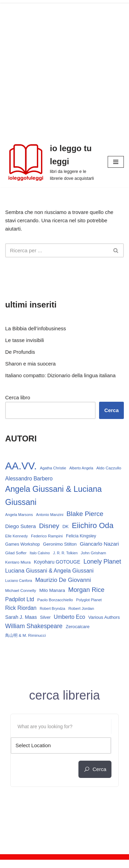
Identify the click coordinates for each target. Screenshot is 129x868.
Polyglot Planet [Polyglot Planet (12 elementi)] (89, 600)
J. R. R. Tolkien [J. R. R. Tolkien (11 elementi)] (65, 553)
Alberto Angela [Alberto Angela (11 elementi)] (81, 468)
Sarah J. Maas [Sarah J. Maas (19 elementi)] (21, 617)
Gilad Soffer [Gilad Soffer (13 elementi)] (16, 553)
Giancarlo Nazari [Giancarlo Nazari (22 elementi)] (99, 544)
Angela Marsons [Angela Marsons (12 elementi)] (19, 515)
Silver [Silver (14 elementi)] (45, 617)
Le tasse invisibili (25, 340)
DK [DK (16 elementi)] (65, 526)
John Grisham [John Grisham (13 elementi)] (94, 553)
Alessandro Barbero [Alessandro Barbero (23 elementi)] (29, 479)
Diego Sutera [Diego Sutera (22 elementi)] (20, 526)
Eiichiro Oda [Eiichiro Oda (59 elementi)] (93, 525)
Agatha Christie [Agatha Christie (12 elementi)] (53, 468)
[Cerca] (57, 250)
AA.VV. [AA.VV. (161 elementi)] (21, 466)
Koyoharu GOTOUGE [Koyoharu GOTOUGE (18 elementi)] (57, 562)
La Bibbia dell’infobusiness (36, 328)
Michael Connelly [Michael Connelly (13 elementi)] (21, 591)
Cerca (111, 410)
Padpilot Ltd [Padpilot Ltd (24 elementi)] (20, 599)
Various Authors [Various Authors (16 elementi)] (104, 617)
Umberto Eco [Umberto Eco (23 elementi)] (69, 617)
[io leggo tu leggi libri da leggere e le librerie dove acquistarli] (51, 162)
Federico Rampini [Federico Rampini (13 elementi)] (47, 536)
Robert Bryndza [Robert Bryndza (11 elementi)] (52, 608)
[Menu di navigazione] (116, 162)
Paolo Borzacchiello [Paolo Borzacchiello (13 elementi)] (55, 600)
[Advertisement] (64, 68)
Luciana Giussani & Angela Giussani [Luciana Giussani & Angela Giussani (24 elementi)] (49, 571)
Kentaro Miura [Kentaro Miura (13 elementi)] (18, 562)
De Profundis (20, 352)
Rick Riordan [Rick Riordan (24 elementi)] (21, 608)
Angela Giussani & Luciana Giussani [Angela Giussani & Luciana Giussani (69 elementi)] (53, 495)
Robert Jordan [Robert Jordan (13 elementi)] (81, 608)
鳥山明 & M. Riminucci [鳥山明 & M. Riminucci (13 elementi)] (25, 635)
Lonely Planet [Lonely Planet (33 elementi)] (102, 562)
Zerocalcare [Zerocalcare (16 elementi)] (78, 627)
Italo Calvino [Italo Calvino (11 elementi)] (40, 553)
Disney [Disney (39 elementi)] (49, 526)
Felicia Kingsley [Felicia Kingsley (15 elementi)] (81, 536)
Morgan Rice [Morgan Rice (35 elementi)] (86, 590)
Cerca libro (18, 397)
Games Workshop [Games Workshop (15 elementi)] (23, 544)
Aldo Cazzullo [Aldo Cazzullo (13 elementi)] (109, 468)
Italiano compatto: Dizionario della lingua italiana (60, 375)
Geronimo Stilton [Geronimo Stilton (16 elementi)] (60, 544)
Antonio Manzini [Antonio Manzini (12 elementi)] (50, 515)
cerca (95, 769)
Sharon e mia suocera (30, 364)
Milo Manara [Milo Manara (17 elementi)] (52, 590)
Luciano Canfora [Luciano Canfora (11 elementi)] (19, 581)
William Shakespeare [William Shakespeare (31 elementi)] (34, 626)
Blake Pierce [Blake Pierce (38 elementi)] (85, 514)
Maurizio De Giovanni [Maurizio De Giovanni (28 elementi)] (63, 580)
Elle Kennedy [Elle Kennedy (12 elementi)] (17, 536)
